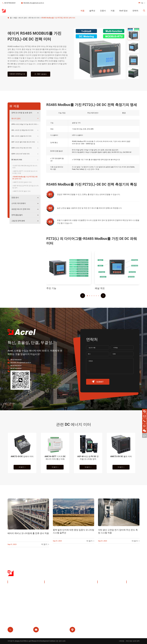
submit (98, 382)
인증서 (103, 11)
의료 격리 (70, 601)
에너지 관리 (23, 18)
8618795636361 (9, 3)
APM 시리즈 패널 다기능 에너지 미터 (24, 124)
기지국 (49, 597)
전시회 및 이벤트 (106, 592)
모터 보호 (70, 597)
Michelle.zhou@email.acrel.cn (32, 3)
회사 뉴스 (103, 597)
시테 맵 (121, 641)
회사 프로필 (104, 587)
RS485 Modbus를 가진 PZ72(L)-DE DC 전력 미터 (58, 18)
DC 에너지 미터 (34, 18)
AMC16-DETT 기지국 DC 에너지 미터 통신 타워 (25, 172)
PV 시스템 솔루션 (53, 592)
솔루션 (92, 11)
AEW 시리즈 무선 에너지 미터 (22, 148)
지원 (113, 11)
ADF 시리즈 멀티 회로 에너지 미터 (23, 142)
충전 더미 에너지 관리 (55, 587)
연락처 (135, 11)
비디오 (131, 592)
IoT (68, 592)
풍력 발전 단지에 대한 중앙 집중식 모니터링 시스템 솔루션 (73, 532)
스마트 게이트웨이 (19, 203)
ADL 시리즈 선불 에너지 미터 (21, 136)
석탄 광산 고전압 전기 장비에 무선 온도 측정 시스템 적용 (118, 532)
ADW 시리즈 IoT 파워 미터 (21, 154)
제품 (83, 11)
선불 (48, 606)
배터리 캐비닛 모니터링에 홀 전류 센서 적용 (28, 533)
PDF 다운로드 (41, 74)
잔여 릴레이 (51, 601)
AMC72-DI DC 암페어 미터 (22, 182)
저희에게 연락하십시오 (17, 74)
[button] (83, 296)
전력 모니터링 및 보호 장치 (22, 113)
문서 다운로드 (134, 587)
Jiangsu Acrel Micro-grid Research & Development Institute (35, 641)
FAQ (130, 597)
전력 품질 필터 (17, 215)
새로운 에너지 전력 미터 (21, 209)
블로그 (131, 601)
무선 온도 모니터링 (74, 587)
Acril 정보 (123, 11)
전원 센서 (15, 197)
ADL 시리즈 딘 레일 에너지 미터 (22, 130)
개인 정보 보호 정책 (133, 641)
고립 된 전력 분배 (18, 221)
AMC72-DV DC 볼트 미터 (21, 191)
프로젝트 (103, 601)
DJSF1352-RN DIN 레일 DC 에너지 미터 (25, 167)
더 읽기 (22, 467)
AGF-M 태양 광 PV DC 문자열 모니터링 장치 (26, 187)
